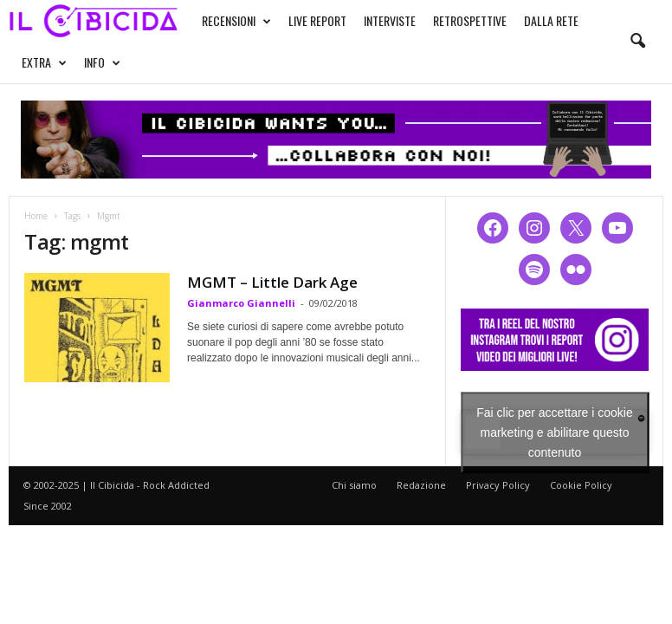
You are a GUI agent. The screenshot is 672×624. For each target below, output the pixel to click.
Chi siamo (354, 485)
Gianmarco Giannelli (241, 303)
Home (36, 216)
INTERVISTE (390, 20)
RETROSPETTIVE (470, 20)
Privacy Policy (498, 485)
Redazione (421, 485)
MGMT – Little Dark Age (272, 282)
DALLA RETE (551, 20)
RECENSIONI (236, 21)
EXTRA (44, 62)
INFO (102, 62)
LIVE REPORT (317, 20)
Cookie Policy (581, 485)
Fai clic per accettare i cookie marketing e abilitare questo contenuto (555, 432)
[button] (637, 42)
